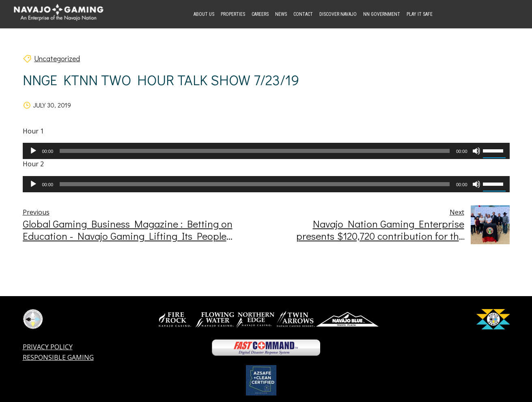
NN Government (382, 14)
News (281, 14)
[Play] (33, 151)
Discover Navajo (338, 14)
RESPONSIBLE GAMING (58, 357)
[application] (266, 151)
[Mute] (476, 151)
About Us (204, 14)
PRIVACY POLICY (48, 347)
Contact (303, 14)
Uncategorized (57, 58)
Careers (260, 14)
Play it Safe (420, 14)
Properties (233, 14)
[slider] (255, 151)
